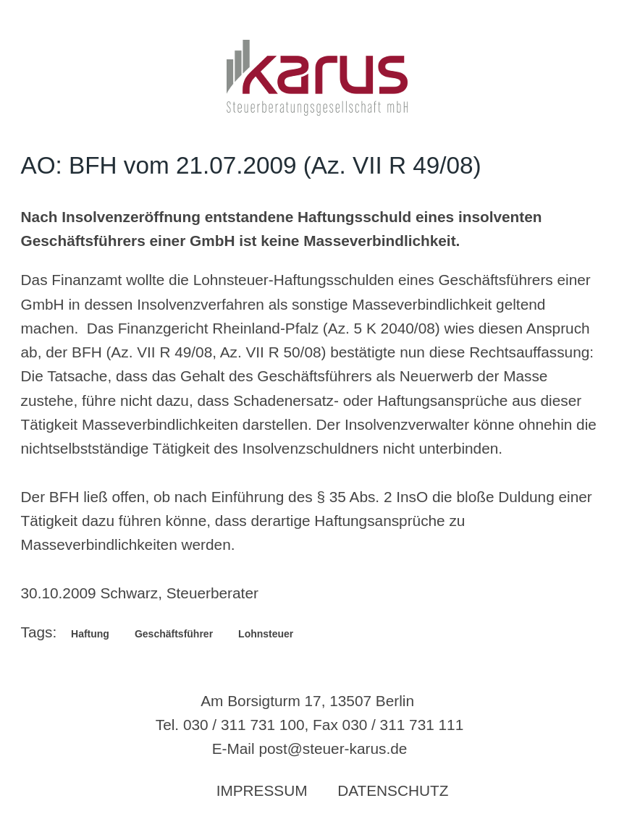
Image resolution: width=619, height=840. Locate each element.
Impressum (262, 790)
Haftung (90, 634)
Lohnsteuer (266, 634)
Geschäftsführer (174, 634)
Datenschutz (393, 790)
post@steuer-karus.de (333, 748)
